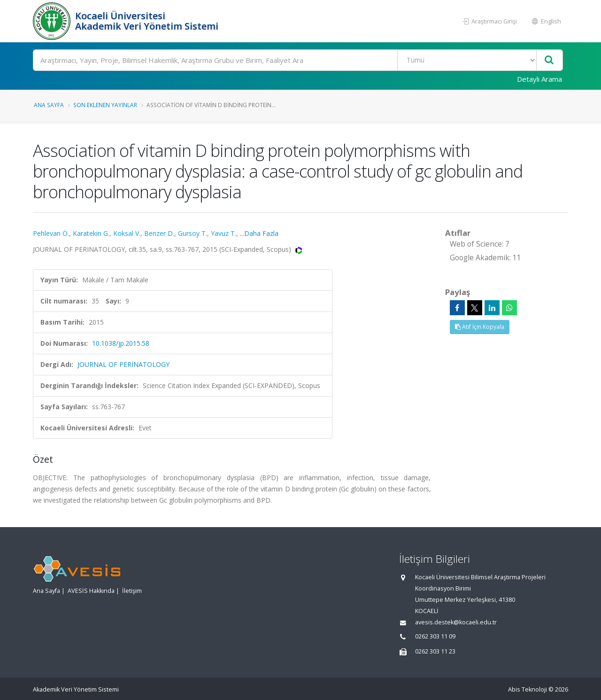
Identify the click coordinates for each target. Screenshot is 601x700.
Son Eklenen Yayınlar (105, 105)
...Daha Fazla (259, 233)
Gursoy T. (193, 233)
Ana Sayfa (49, 105)
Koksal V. (127, 233)
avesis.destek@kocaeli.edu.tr (456, 622)
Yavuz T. (223, 233)
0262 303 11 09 (435, 636)
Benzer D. (159, 233)
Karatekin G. (91, 233)
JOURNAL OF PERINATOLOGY (123, 364)
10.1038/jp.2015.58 (121, 343)
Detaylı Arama (539, 79)
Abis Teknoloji (528, 689)
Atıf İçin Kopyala (480, 327)
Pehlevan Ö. (51, 233)
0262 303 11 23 (435, 651)
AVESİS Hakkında (91, 591)
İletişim (132, 591)
